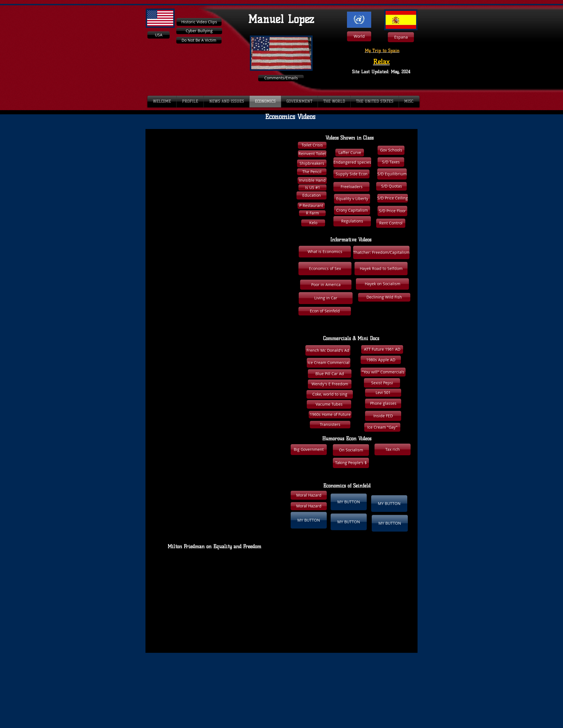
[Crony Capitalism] (352, 210)
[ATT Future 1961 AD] (382, 349)
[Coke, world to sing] (330, 394)
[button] (393, 449)
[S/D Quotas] (391, 186)
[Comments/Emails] (281, 78)
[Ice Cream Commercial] (329, 363)
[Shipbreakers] (312, 163)
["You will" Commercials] (383, 372)
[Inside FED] (383, 416)
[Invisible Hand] (312, 180)
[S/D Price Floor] (392, 211)
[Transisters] (330, 425)
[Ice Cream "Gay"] (382, 427)
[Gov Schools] (391, 150)
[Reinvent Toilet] (312, 154)
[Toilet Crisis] (312, 145)
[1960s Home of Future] (330, 415)
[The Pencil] (312, 172)
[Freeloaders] (351, 187)
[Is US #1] (312, 188)
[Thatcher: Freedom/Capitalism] (381, 252)
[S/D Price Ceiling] (393, 198)
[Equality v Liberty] (352, 199)
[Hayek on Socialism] (382, 284)
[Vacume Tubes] (329, 404)
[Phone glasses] (383, 404)
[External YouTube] (210, 179)
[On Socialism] (351, 450)
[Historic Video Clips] (199, 22)
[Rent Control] (391, 223)
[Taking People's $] (351, 463)
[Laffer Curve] (350, 153)
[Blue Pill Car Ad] (330, 374)
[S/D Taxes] (391, 162)
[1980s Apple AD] (381, 360)
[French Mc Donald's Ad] (328, 350)
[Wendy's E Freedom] (330, 384)
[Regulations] (352, 221)
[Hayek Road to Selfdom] (381, 269)
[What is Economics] (325, 252)
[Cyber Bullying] (199, 31)
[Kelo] (313, 223)
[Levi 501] (383, 393)
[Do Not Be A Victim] (199, 40)
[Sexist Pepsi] (382, 383)
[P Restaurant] (311, 206)
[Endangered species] (352, 162)
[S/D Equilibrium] (392, 174)
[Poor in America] (326, 285)
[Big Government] (309, 450)
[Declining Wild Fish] (384, 297)
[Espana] (401, 37)
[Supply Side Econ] (351, 174)
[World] (359, 36)
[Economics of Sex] (325, 269)
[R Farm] (312, 213)
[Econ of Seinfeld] (325, 311)
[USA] (159, 35)
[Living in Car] (326, 298)
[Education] (311, 195)
